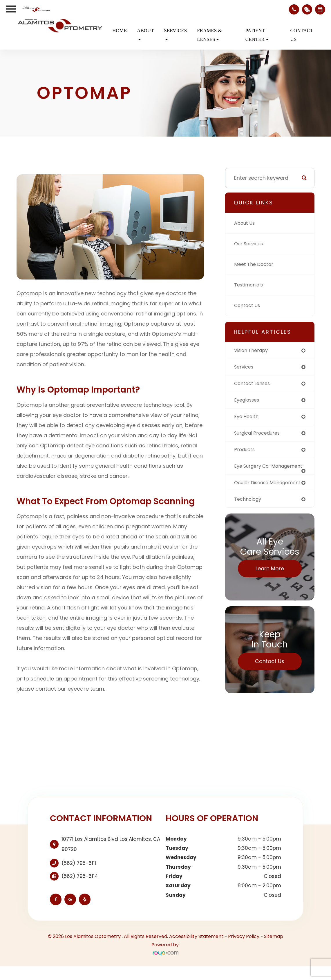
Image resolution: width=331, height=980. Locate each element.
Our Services (250, 244)
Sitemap (274, 951)
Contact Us (302, 35)
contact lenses (254, 384)
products (245, 452)
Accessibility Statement (196, 951)
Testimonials (250, 285)
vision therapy (253, 351)
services (245, 367)
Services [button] (175, 34)
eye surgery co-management (255, 471)
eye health (247, 418)
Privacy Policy (244, 951)
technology (249, 513)
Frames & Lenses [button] (209, 35)
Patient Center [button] (257, 35)
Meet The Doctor (255, 264)
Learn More (270, 582)
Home (120, 31)
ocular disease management (253, 493)
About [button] (145, 34)
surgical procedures (259, 435)
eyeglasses (248, 401)
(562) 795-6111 (79, 877)
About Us (245, 223)
